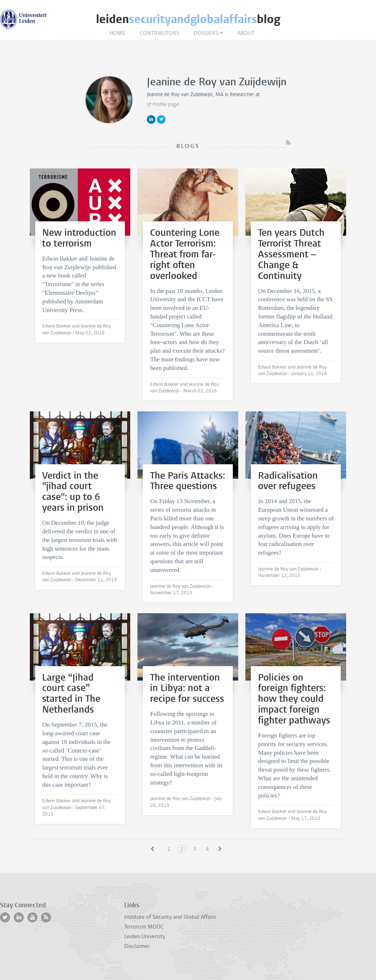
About (246, 33)
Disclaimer (137, 946)
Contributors (160, 33)
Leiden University (145, 936)
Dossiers (206, 33)
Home (117, 33)
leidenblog (188, 19)
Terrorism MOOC (144, 927)
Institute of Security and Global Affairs (170, 917)
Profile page (166, 105)
